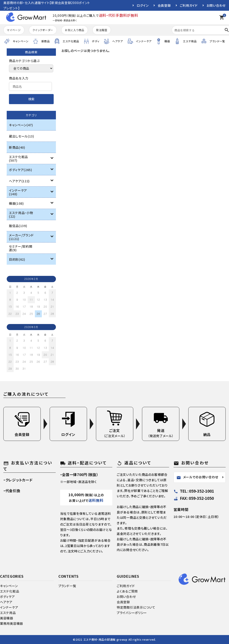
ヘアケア (6, 602)
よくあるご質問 (127, 591)
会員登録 (164, 5)
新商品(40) (17, 147)
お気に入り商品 (75, 30)
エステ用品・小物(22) (21, 215)
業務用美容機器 (12, 623)
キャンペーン (9, 586)
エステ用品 (8, 613)
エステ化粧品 (10, 591)
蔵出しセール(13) (22, 136)
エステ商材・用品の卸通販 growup (105, 639)
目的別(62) (17, 259)
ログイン (143, 5)
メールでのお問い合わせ (197, 477)
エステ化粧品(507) (18, 159)
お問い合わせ (216, 5)
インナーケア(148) (18, 192)
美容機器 (7, 618)
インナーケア (9, 607)
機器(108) (16, 203)
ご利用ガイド (189, 5)
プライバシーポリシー (132, 613)
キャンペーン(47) (21, 125)
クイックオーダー (43, 30)
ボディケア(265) (21, 170)
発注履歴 (102, 30)
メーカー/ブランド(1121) (21, 237)
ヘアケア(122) (19, 181)
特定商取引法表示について (136, 607)
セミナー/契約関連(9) (21, 248)
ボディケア (7, 597)
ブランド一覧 (67, 586)
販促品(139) (18, 226)
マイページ (14, 30)
